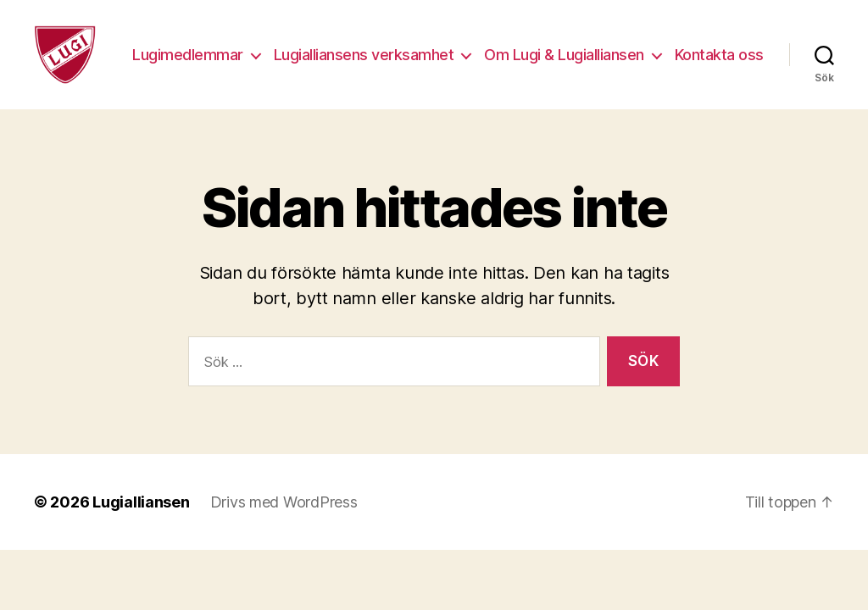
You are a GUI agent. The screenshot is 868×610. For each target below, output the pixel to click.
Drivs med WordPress (284, 515)
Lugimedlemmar (290, 49)
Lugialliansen (141, 515)
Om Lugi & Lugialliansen (667, 49)
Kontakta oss (719, 73)
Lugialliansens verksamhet (467, 49)
